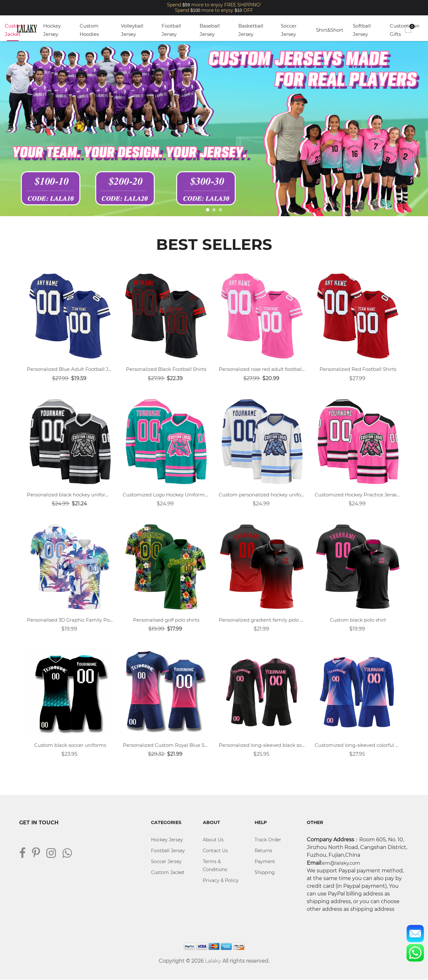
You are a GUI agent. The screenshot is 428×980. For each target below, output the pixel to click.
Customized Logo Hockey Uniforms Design (166, 495)
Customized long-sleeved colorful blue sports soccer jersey (358, 745)
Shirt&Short (330, 30)
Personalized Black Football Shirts (166, 369)
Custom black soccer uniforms (70, 745)
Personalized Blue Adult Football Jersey (70, 369)
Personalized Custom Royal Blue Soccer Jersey (166, 745)
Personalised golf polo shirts (166, 620)
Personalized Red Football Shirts (358, 369)
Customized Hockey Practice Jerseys (358, 495)
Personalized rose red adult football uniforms (262, 369)
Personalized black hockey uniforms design (70, 495)
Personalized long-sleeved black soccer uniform (262, 745)
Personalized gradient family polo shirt (262, 620)
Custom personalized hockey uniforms (262, 495)
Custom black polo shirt (358, 620)
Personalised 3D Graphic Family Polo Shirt (70, 620)
